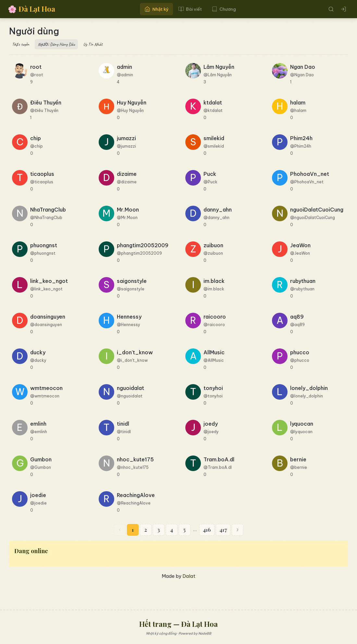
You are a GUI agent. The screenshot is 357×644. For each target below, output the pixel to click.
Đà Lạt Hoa (31, 9)
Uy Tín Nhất (93, 44)
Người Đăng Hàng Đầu (56, 44)
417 (223, 530)
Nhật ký (156, 9)
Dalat (189, 576)
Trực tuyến (21, 44)
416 (207, 530)
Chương (224, 9)
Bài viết (190, 9)
